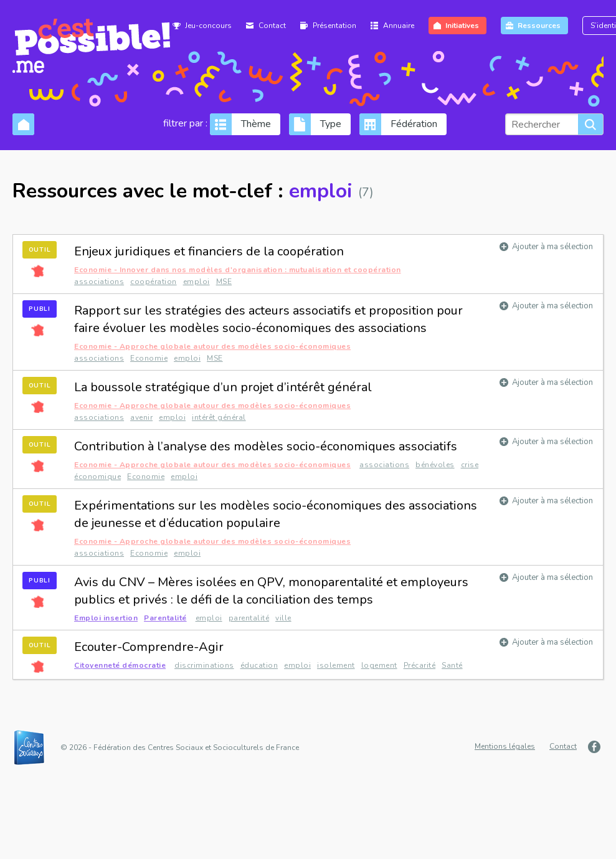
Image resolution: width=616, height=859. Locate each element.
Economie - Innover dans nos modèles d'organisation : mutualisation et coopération (238, 270)
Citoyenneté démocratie (120, 665)
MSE (224, 282)
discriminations (204, 665)
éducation (259, 665)
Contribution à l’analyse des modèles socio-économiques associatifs (266, 446)
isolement (336, 665)
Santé (452, 665)
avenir (141, 417)
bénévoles (435, 465)
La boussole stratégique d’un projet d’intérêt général (223, 387)
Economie (149, 358)
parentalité (249, 618)
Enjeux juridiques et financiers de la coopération (209, 251)
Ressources (539, 26)
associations (99, 282)
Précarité (420, 665)
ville (283, 618)
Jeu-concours (208, 26)
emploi (197, 282)
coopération (154, 282)
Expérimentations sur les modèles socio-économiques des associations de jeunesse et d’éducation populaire (276, 514)
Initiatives (462, 26)
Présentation (334, 26)
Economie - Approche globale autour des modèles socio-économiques (212, 346)
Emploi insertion (106, 618)
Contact (272, 26)
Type (331, 124)
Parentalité (165, 618)
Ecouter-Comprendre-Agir (149, 647)
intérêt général (219, 417)
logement (379, 665)
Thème (256, 124)
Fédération (414, 124)
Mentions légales (505, 746)
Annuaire (399, 26)
